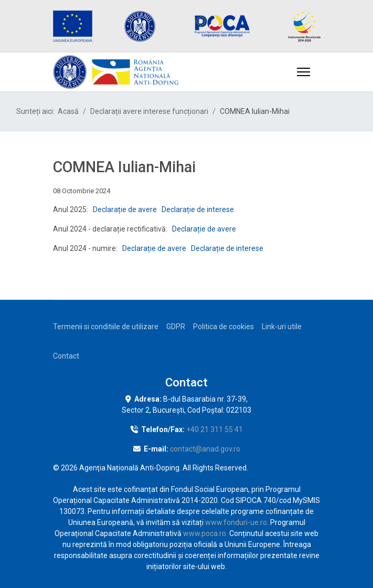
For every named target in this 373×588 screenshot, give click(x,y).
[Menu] (303, 72)
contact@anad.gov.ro (205, 449)
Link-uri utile (282, 327)
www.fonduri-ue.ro (236, 522)
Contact (66, 356)
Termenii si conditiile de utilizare (106, 327)
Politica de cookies (223, 327)
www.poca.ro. (205, 533)
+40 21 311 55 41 (215, 429)
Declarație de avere (125, 209)
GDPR (176, 327)
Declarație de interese (198, 209)
